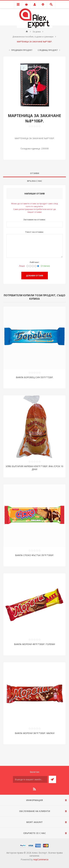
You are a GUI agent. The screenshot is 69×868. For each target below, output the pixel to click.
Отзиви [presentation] (35, 173)
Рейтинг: (35, 262)
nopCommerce (41, 859)
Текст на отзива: (34, 232)
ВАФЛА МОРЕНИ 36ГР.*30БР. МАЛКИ (35, 733)
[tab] (34, 173)
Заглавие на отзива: (34, 220)
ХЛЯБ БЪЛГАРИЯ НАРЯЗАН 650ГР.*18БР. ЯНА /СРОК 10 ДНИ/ (34, 468)
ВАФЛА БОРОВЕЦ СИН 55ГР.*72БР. (35, 377)
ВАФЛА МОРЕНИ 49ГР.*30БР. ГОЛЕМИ (34, 644)
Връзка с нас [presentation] (35, 181)
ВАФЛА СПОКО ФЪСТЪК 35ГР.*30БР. (34, 555)
